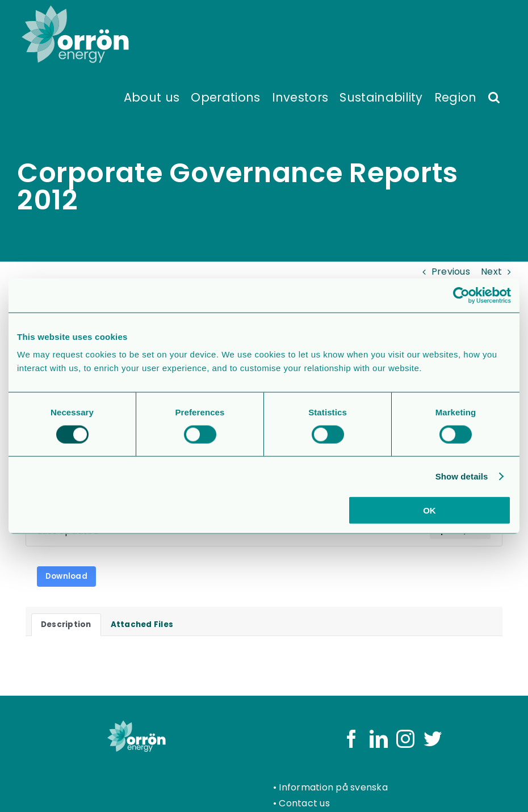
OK (429, 510)
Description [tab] (66, 624)
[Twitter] (433, 739)
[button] (494, 96)
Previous (451, 272)
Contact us (304, 803)
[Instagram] (405, 739)
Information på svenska (333, 787)
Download (66, 576)
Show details (462, 476)
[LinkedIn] (379, 739)
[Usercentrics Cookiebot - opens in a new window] (461, 295)
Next (491, 272)
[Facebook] (351, 739)
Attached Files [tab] (142, 624)
